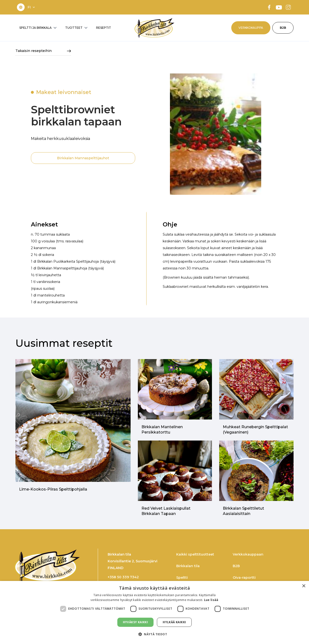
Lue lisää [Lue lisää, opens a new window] (211, 600)
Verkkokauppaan (248, 554)
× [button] (304, 586)
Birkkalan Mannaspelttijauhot (83, 158)
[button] (32, 7)
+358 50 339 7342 (123, 577)
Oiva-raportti (244, 578)
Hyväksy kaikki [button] (136, 622)
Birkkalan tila (188, 566)
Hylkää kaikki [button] (174, 622)
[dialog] (154, 612)
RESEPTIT (104, 28)
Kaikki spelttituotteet (195, 554)
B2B (283, 28)
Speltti (182, 578)
